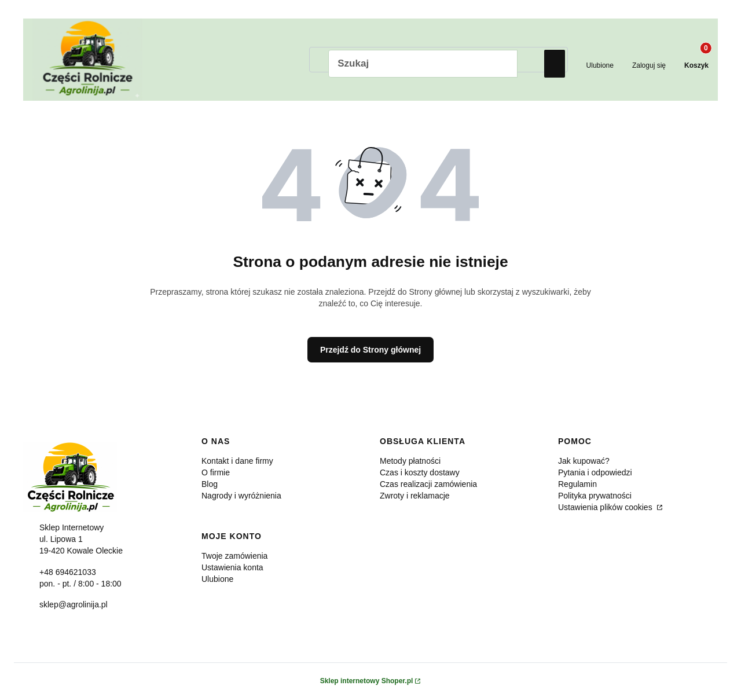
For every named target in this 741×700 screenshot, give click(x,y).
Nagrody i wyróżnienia (241, 497)
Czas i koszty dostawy (420, 474)
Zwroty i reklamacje (415, 497)
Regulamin (577, 485)
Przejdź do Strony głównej (370, 350)
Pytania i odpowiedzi (595, 474)
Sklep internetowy (367, 682)
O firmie (216, 474)
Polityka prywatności (595, 497)
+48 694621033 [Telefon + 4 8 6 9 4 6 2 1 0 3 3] (68, 573)
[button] (555, 64)
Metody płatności (410, 462)
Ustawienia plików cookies (606, 508)
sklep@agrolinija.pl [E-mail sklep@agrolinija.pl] (74, 606)
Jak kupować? (584, 462)
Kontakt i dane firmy (237, 462)
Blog (210, 485)
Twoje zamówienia (234, 557)
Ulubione (217, 580)
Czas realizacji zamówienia (428, 485)
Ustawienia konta (232, 569)
